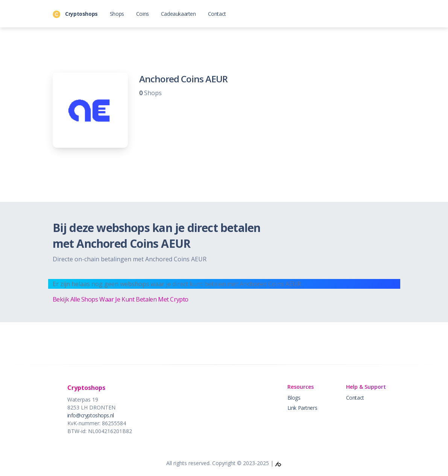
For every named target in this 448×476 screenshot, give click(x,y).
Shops (117, 14)
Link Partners (302, 408)
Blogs (294, 398)
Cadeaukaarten (178, 14)
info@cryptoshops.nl (91, 415)
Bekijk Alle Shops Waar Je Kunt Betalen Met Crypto (121, 299)
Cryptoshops (75, 14)
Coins (143, 14)
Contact (217, 14)
